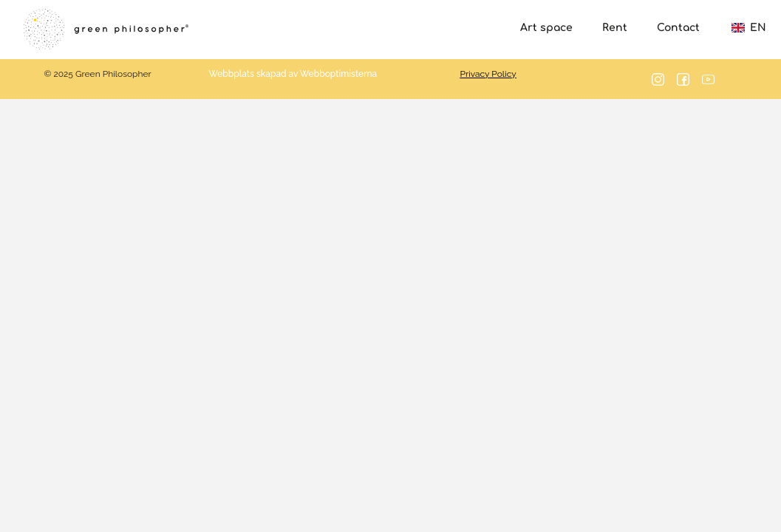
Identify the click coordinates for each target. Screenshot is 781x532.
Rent (615, 28)
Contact (678, 28)
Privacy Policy (488, 74)
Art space (546, 28)
